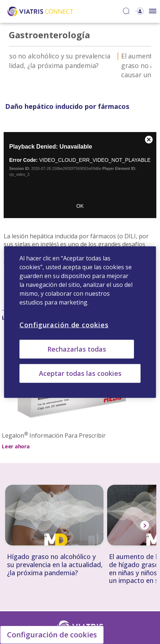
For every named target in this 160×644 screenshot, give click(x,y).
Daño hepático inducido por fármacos (68, 56)
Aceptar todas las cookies (80, 373)
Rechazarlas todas (77, 349)
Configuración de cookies (52, 635)
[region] (80, 322)
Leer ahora (16, 446)
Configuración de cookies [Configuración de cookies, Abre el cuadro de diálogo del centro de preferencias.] (64, 324)
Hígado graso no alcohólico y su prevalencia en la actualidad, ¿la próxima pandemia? (55, 565)
